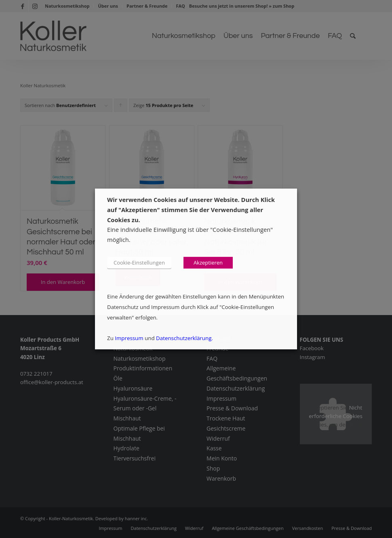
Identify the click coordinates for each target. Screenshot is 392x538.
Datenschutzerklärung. (184, 338)
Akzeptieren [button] (208, 262)
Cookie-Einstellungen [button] (139, 262)
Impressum (129, 338)
